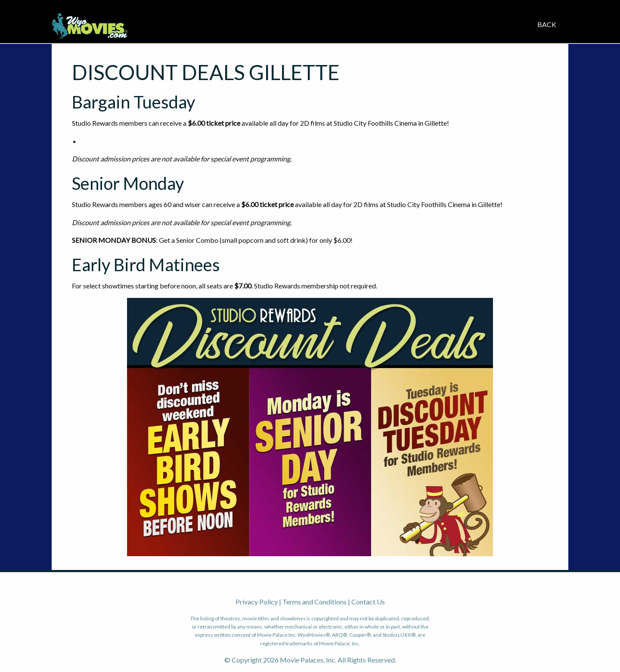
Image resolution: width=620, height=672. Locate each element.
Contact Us (368, 602)
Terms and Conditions (315, 602)
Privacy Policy (257, 602)
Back (547, 24)
